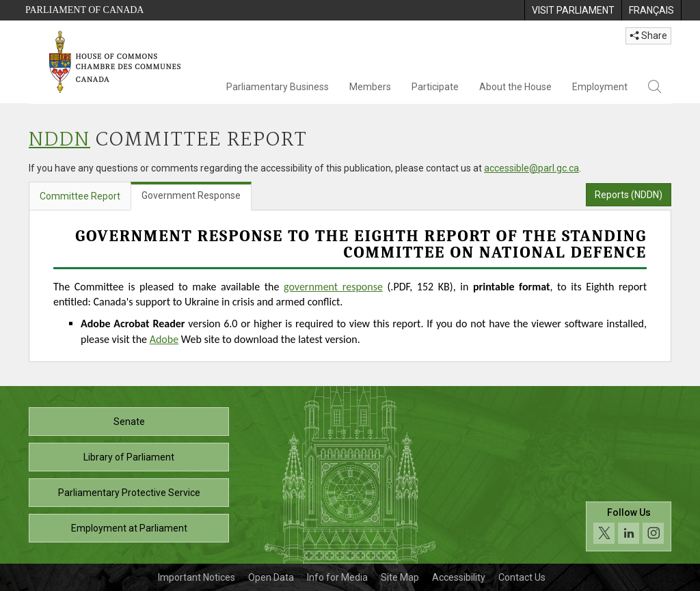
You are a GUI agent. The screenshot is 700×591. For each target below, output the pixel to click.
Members (370, 87)
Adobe (164, 339)
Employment (600, 87)
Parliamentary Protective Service (129, 493)
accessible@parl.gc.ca (531, 168)
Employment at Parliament (129, 528)
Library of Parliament (129, 457)
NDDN (59, 140)
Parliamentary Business (278, 87)
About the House (515, 87)
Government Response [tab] (191, 195)
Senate (129, 422)
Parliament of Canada (84, 10)
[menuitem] (573, 10)
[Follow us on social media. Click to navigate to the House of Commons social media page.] (629, 526)
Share (648, 36)
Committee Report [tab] (80, 196)
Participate (435, 87)
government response (333, 287)
